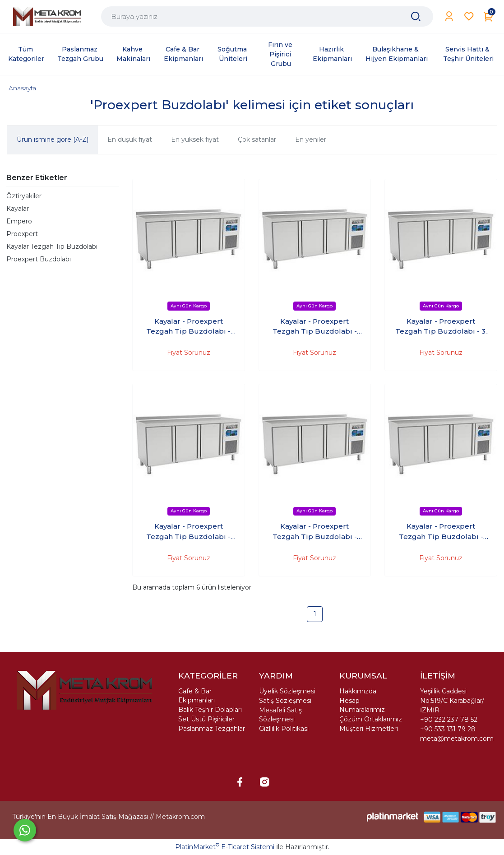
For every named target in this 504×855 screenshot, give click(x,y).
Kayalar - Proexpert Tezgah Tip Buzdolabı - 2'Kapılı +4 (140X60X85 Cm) (189, 327)
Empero (19, 221)
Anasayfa (22, 88)
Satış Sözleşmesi (285, 701)
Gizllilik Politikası (284, 729)
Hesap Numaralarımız (362, 705)
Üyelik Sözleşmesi (287, 691)
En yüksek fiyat (195, 139)
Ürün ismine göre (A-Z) (53, 139)
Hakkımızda (358, 691)
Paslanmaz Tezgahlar (212, 729)
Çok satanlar (257, 139)
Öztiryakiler (24, 196)
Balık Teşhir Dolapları (210, 710)
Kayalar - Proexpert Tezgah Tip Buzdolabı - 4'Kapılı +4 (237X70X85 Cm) (441, 532)
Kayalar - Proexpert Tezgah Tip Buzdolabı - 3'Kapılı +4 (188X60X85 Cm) (189, 532)
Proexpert (22, 234)
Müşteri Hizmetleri (369, 729)
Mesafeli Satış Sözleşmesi (280, 715)
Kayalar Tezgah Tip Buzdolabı (52, 246)
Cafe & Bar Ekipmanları (197, 696)
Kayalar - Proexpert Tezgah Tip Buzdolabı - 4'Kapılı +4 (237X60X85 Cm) (315, 532)
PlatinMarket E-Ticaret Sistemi (225, 847)
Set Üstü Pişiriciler (206, 719)
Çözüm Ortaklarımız (371, 719)
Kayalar (18, 209)
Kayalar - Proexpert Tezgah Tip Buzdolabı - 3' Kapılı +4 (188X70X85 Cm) (441, 327)
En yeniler (311, 139)
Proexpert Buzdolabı (39, 259)
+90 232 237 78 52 (449, 720)
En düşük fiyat (130, 139)
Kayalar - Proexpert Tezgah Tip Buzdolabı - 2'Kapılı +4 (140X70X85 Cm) (314, 327)
